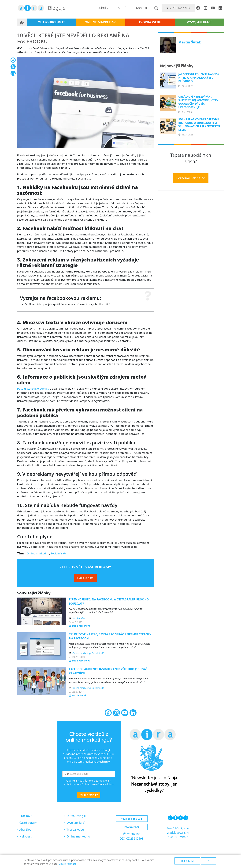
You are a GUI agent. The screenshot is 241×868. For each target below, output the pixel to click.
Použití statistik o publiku (33, 389)
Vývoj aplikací (199, 22)
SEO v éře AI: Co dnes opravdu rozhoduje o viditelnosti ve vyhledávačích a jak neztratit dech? (199, 125)
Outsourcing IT (51, 22)
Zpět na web (180, 8)
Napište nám (85, 578)
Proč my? (26, 816)
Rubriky (103, 8)
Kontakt (142, 8)
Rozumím (187, 861)
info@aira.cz (132, 827)
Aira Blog (26, 830)
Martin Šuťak (79, 695)
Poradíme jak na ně (191, 178)
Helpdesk (26, 836)
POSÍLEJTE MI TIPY (89, 795)
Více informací (67, 864)
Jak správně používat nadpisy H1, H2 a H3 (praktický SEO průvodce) (199, 78)
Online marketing (101, 22)
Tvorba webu (150, 22)
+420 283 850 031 (132, 819)
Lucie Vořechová (81, 626)
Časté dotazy (28, 823)
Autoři (122, 8)
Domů (22, 22)
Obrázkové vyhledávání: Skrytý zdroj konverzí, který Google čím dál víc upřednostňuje (198, 102)
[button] (85, 104)
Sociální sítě (58, 553)
